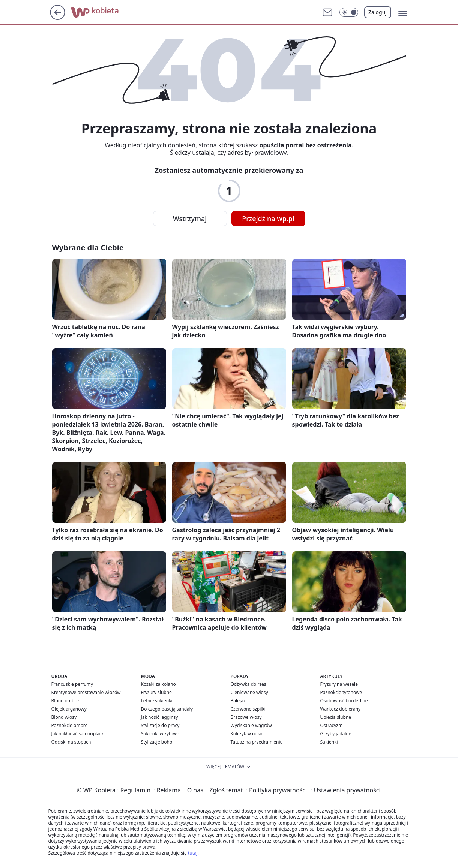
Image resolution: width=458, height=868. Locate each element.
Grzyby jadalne (336, 734)
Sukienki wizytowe (160, 734)
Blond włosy (64, 717)
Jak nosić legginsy (160, 717)
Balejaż (238, 701)
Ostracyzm (332, 725)
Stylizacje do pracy (160, 725)
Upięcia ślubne (336, 717)
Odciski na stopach (71, 742)
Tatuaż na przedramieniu (257, 742)
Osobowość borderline (344, 701)
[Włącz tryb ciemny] (349, 12)
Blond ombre (65, 701)
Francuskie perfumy (72, 684)
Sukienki (329, 742)
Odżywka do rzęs (249, 684)
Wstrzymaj (190, 218)
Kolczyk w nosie (247, 734)
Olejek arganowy (69, 709)
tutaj (193, 853)
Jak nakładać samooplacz (78, 734)
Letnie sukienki (157, 701)
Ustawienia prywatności (345, 790)
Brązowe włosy (246, 717)
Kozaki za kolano (158, 684)
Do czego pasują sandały (167, 709)
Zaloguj (378, 12)
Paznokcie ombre (70, 725)
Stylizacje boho (157, 742)
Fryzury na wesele (339, 684)
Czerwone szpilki (248, 709)
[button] (403, 12)
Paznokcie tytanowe (341, 692)
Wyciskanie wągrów (251, 725)
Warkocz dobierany (341, 709)
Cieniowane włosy (249, 692)
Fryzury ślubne (156, 692)
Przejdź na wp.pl (268, 218)
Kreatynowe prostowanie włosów (86, 692)
